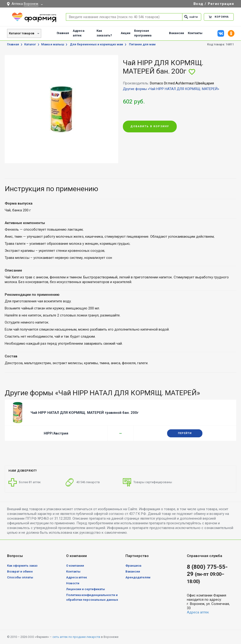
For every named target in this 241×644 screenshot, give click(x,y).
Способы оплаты (20, 577)
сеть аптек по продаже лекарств (76, 637)
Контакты (195, 33)
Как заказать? (104, 33)
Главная (63, 33)
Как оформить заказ (22, 566)
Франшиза (133, 566)
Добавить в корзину (150, 127)
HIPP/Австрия (56, 433)
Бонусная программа (143, 33)
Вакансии (177, 33)
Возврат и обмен (20, 571)
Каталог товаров (22, 33)
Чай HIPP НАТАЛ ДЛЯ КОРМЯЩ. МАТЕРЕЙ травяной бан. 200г (85, 413)
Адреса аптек (79, 33)
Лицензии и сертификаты (86, 589)
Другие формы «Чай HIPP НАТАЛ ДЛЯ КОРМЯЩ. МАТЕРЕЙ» (171, 89)
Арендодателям (138, 577)
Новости (73, 583)
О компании (75, 566)
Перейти (185, 433)
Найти (190, 17)
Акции (126, 33)
